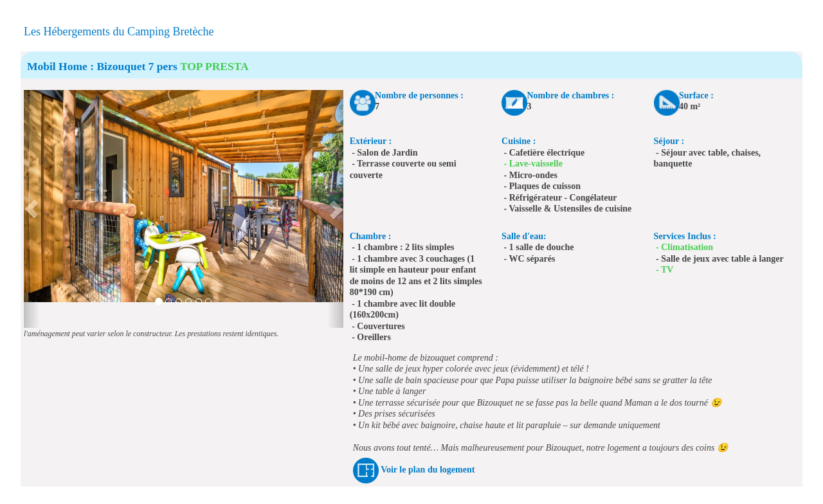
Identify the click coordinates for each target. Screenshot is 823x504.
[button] (32, 209)
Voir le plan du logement (428, 470)
